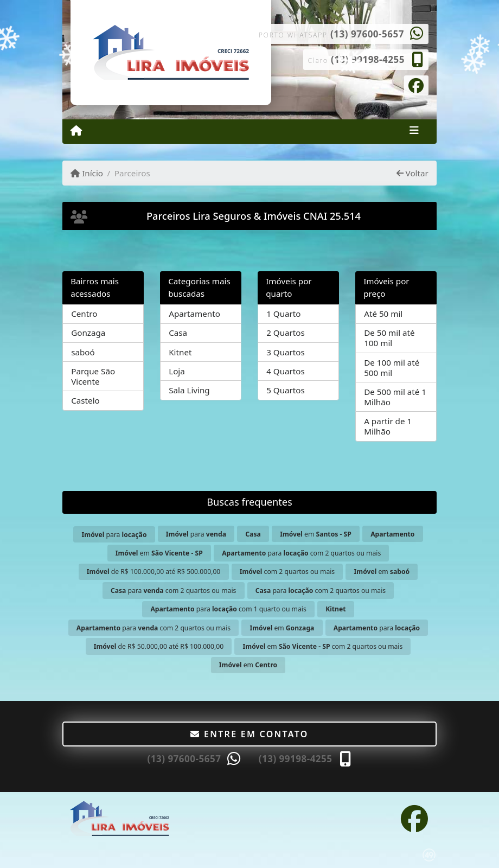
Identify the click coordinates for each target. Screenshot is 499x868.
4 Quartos (286, 371)
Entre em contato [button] (249, 734)
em (316, 534)
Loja (177, 371)
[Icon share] (416, 85)
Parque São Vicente (93, 376)
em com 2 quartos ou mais (323, 646)
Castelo (85, 400)
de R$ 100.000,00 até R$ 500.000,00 (153, 572)
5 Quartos (286, 390)
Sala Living (189, 390)
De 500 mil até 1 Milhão (395, 397)
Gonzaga (88, 333)
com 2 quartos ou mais (287, 572)
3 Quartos (286, 352)
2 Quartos (286, 333)
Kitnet (180, 352)
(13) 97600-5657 (367, 34)
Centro (84, 314)
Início (87, 173)
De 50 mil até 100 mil (389, 338)
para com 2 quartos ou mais (301, 553)
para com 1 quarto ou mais (228, 609)
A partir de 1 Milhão (388, 426)
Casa (178, 333)
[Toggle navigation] (414, 131)
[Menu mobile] (76, 131)
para (114, 535)
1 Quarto (283, 314)
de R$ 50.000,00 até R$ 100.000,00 (159, 646)
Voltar (412, 173)
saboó (83, 352)
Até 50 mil (383, 314)
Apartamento (194, 314)
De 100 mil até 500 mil (392, 368)
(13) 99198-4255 (368, 59)
